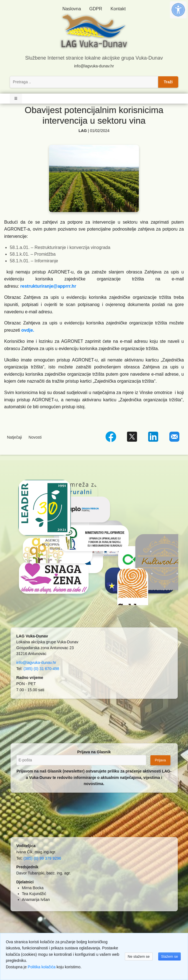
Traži (168, 82)
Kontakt (118, 9)
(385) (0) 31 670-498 (41, 669)
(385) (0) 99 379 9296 (42, 858)
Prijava (160, 760)
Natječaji (14, 437)
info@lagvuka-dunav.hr (94, 66)
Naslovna (72, 9)
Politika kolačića (42, 967)
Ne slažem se (139, 956)
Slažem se (169, 956)
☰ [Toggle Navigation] (16, 98)
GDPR (96, 9)
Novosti (35, 437)
